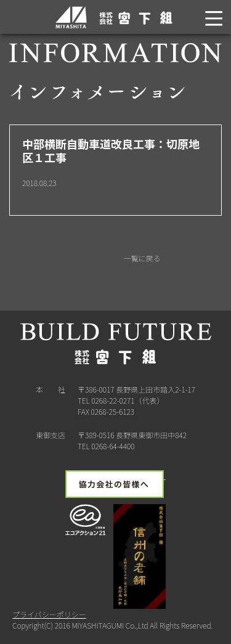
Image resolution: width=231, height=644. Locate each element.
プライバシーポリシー (49, 614)
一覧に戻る (141, 258)
